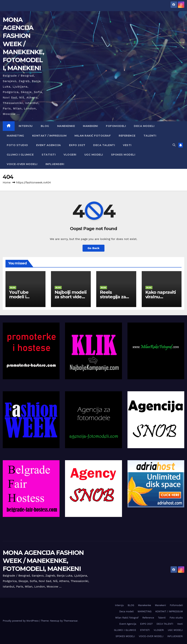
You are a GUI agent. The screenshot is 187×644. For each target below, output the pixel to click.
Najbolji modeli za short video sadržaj (71, 297)
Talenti (150, 136)
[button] (174, 145)
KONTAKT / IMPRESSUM (49, 136)
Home (7, 183)
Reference (127, 136)
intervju (26, 126)
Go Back (94, 248)
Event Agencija (49, 145)
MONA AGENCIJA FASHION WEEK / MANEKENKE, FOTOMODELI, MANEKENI (23, 44)
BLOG (45, 126)
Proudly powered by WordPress (21, 621)
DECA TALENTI (104, 145)
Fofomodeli (116, 126)
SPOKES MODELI (123, 155)
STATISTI (49, 155)
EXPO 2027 (77, 145)
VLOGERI (70, 155)
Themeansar (71, 621)
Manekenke (66, 126)
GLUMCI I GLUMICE (20, 155)
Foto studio (17, 145)
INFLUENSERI (55, 164)
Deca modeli (144, 126)
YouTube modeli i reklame (19, 297)
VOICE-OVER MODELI (22, 164)
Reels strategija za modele (113, 297)
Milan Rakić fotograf (93, 136)
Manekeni (90, 126)
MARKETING (15, 136)
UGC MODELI (94, 155)
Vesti (127, 145)
